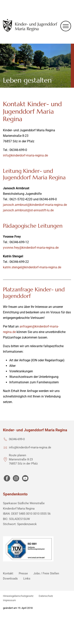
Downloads (10, 579)
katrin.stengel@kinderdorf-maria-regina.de (32, 267)
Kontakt (8, 573)
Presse (23, 573)
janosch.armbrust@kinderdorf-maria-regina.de (35, 205)
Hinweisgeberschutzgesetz (18, 596)
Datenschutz (46, 596)
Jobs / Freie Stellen (46, 573)
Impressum (9, 600)
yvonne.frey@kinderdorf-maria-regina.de (31, 248)
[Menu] (66, 26)
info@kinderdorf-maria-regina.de (25, 155)
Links (27, 579)
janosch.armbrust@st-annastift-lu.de (28, 210)
